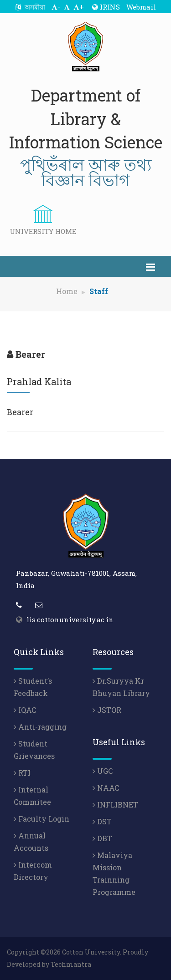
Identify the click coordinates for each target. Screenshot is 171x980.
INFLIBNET (115, 805)
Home (67, 291)
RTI (22, 773)
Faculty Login (41, 819)
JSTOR (107, 710)
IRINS (106, 7)
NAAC (106, 788)
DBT (102, 838)
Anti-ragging (40, 727)
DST (102, 821)
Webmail (141, 7)
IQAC (25, 710)
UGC (103, 771)
